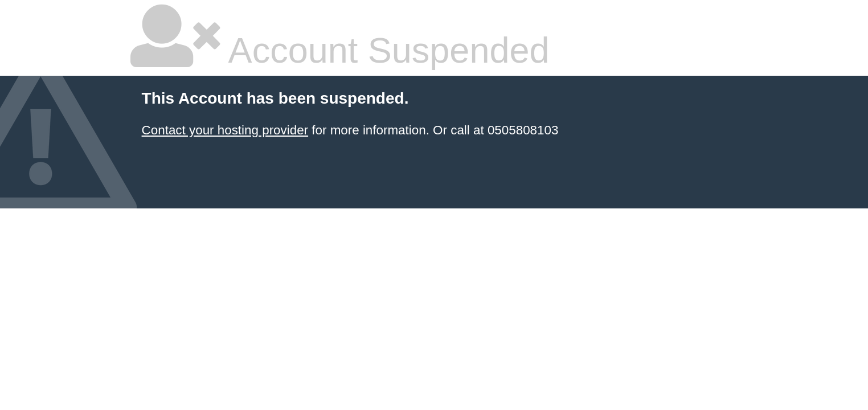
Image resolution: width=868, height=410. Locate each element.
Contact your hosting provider (225, 130)
